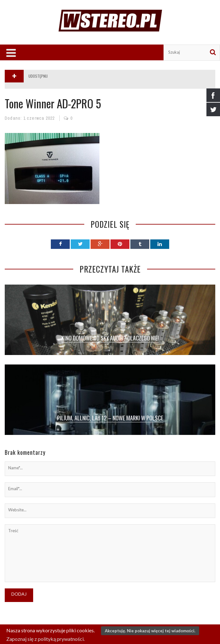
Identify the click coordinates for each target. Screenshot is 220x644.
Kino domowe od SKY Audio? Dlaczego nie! (110, 338)
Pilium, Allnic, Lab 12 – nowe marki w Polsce (110, 418)
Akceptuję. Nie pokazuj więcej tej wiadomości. (150, 631)
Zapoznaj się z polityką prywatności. (45, 639)
